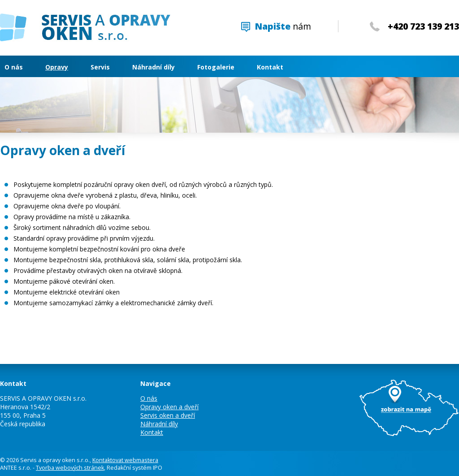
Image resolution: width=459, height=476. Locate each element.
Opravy (57, 67)
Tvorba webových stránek (70, 468)
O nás (14, 67)
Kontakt (270, 67)
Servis (100, 67)
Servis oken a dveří (168, 415)
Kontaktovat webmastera (125, 460)
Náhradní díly (154, 67)
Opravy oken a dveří (169, 407)
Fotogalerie (216, 67)
